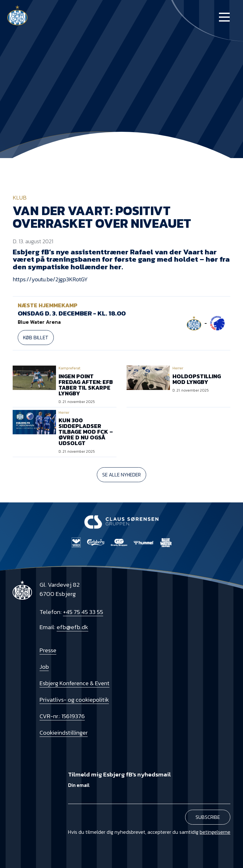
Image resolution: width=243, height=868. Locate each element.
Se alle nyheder (121, 475)
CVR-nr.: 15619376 (62, 716)
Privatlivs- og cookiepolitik (74, 700)
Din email (79, 785)
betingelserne (215, 832)
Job (44, 667)
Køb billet (36, 338)
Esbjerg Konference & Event (75, 683)
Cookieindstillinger (64, 733)
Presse (48, 650)
